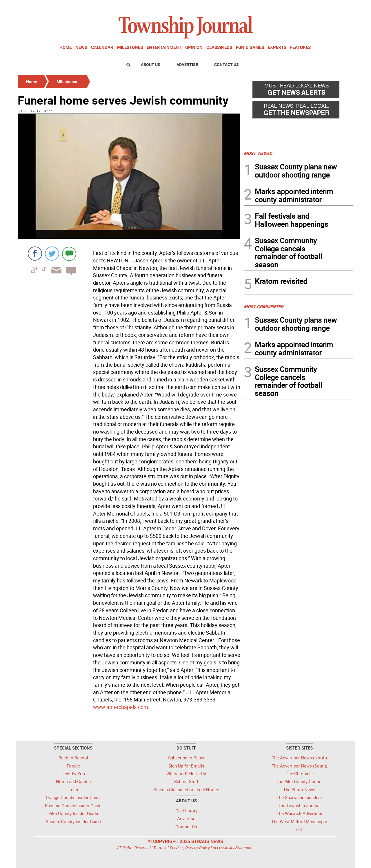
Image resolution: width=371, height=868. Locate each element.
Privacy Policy (198, 848)
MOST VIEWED (258, 153)
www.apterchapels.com (121, 707)
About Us (151, 64)
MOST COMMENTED (264, 306)
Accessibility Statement (233, 848)
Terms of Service (168, 848)
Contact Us (227, 64)
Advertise (187, 64)
